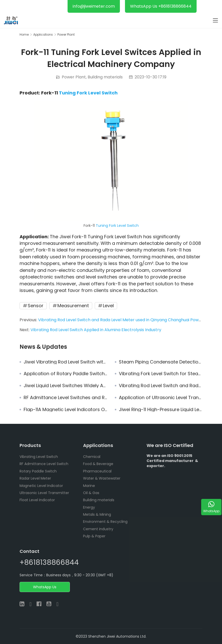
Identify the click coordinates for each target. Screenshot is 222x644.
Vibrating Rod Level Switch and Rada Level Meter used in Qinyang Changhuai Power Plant (126, 320)
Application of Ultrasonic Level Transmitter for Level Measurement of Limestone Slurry (161, 398)
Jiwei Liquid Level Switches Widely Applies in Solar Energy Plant (65, 386)
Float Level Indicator (37, 500)
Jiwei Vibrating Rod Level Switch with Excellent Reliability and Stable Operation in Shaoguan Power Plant (65, 362)
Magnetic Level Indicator (41, 486)
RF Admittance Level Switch (44, 464)
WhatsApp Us (45, 587)
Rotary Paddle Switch (38, 471)
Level (108, 306)
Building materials (105, 77)
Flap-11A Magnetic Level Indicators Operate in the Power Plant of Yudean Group (65, 410)
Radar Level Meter (35, 478)
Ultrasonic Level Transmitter (44, 493)
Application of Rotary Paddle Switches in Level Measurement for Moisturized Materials (65, 374)
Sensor (36, 306)
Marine (89, 486)
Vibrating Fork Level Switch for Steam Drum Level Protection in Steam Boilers (161, 374)
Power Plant (74, 77)
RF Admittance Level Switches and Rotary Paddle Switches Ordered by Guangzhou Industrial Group (65, 398)
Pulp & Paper (94, 536)
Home (24, 34)
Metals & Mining (97, 514)
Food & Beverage (98, 464)
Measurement (73, 306)
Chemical (92, 457)
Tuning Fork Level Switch (88, 93)
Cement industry (98, 529)
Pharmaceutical (97, 471)
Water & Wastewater (102, 478)
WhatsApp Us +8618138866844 (161, 6)
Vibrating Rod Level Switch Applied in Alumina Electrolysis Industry (96, 330)
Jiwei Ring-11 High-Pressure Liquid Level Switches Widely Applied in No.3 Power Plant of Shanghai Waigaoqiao (161, 410)
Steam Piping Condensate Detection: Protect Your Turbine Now (161, 362)
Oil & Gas (91, 493)
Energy (89, 507)
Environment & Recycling (105, 522)
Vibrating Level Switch (39, 457)
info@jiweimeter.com (94, 6)
